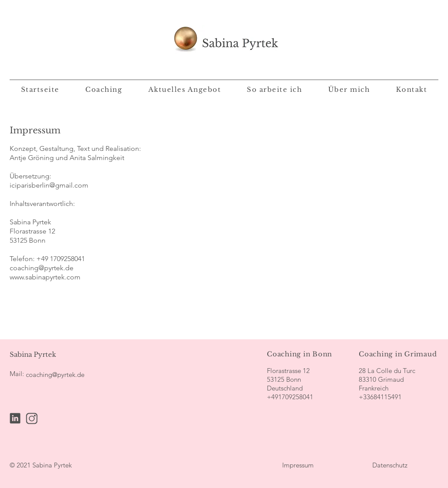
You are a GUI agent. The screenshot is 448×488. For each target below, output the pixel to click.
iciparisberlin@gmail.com (49, 185)
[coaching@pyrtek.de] (55, 374)
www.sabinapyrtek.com (45, 277)
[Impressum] (298, 465)
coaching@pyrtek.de (42, 268)
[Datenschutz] (390, 465)
